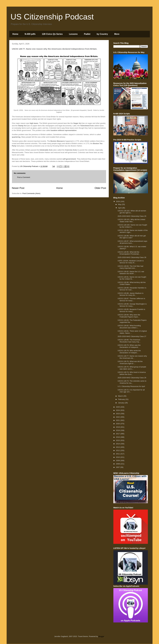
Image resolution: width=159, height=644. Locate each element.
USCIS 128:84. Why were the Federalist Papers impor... (129, 316)
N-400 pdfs (30, 34)
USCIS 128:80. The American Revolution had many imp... (129, 341)
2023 (118, 414)
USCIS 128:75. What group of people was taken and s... (132, 368)
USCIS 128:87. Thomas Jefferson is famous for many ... (131, 300)
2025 (118, 407)
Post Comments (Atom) (31, 193)
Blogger (101, 636)
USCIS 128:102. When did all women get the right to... (132, 212)
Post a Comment (24, 177)
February (122, 399)
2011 (118, 454)
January (121, 403)
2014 (118, 444)
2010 (118, 457)
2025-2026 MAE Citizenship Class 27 (132, 336)
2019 (118, 427)
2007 (118, 467)
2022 (118, 417)
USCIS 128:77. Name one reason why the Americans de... (132, 357)
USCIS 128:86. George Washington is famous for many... (132, 305)
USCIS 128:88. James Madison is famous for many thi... (130, 294)
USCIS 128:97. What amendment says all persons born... (132, 242)
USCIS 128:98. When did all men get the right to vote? (132, 237)
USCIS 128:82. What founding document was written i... (129, 327)
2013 (118, 447)
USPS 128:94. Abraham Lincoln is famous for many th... (131, 262)
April (120, 208)
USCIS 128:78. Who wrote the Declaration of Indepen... (129, 352)
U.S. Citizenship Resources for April (131, 386)
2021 (118, 420)
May (120, 204)
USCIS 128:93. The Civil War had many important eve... (130, 267)
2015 (118, 440)
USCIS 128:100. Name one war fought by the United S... (132, 226)
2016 (118, 437)
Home (15, 34)
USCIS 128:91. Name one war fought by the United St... (132, 278)
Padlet (87, 34)
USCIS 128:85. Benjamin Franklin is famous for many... (131, 310)
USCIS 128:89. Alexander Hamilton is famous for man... (132, 289)
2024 (118, 410)
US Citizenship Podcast (52, 17)
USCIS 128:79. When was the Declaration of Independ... (129, 346)
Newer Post (18, 188)
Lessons (73, 34)
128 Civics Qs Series (52, 34)
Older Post (100, 188)
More (117, 34)
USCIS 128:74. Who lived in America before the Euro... (132, 373)
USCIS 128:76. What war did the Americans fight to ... (130, 362)
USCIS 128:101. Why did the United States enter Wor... (131, 221)
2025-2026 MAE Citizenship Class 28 (132, 257)
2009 (118, 461)
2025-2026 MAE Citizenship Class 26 (132, 378)
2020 (118, 424)
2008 (118, 464)
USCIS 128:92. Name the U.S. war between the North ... (131, 273)
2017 (118, 434)
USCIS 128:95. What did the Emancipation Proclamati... (129, 253)
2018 (118, 430)
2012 (118, 450)
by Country (102, 34)
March (121, 396)
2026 (118, 201)
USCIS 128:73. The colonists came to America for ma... (132, 382)
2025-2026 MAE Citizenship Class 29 (132, 216)
